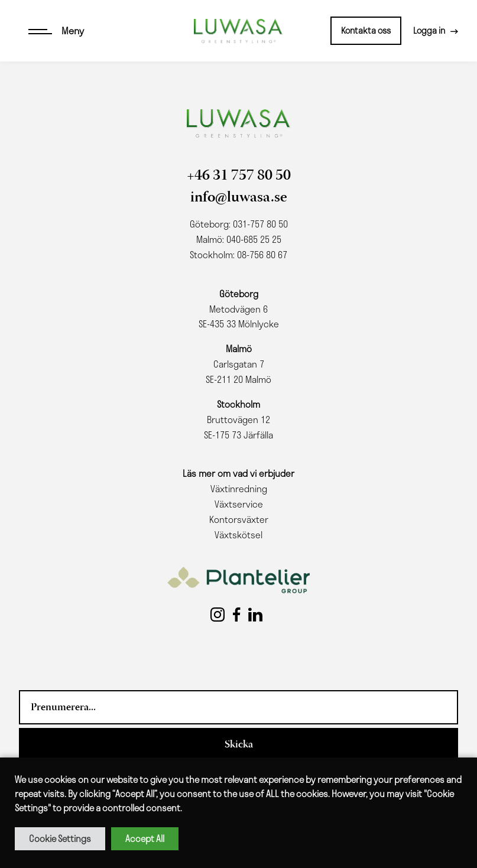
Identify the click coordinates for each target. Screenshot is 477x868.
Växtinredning (239, 489)
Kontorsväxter (239, 519)
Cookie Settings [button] (60, 838)
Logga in (429, 30)
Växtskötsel (238, 535)
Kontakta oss (366, 30)
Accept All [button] (145, 838)
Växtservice (239, 504)
